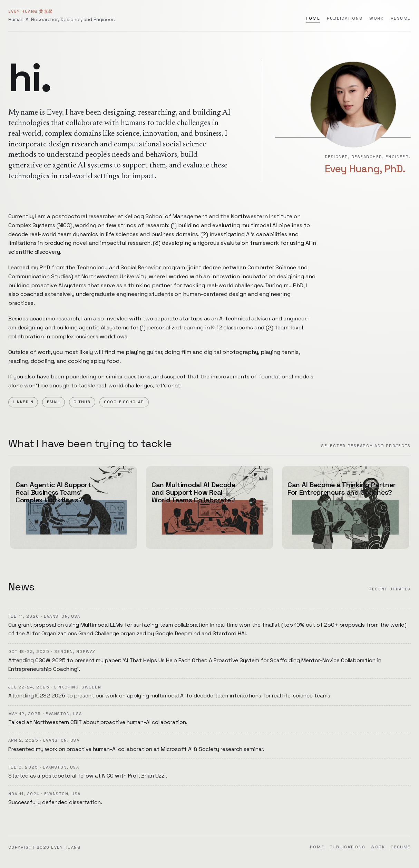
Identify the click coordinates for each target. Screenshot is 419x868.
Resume (401, 18)
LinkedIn (23, 402)
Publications (345, 18)
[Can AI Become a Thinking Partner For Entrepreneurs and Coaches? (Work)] (345, 508)
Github (82, 402)
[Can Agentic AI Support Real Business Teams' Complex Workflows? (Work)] (74, 508)
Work (376, 18)
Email (54, 402)
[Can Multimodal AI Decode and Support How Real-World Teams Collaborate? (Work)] (209, 508)
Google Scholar (124, 402)
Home (313, 18)
